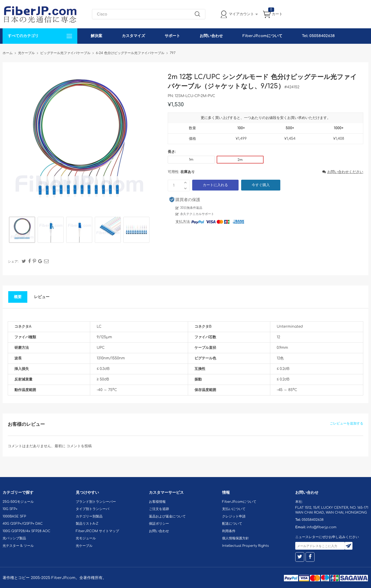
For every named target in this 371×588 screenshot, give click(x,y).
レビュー (42, 297)
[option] (22, 231)
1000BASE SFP (14, 516)
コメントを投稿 (79, 446)
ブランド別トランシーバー (96, 502)
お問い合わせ (211, 36)
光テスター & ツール (18, 546)
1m (191, 160)
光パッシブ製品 (14, 538)
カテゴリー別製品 (89, 516)
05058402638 (313, 520)
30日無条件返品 (191, 208)
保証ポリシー (159, 524)
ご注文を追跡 (159, 509)
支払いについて (234, 509)
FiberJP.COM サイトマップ (97, 531)
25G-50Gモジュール (18, 502)
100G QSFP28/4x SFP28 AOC (26, 531)
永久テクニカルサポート (197, 214)
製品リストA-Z (87, 524)
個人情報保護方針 (235, 538)
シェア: (13, 262)
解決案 (96, 36)
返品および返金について (167, 516)
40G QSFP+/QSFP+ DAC (23, 524)
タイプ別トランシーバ (92, 509)
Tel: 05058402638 (318, 36)
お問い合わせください (343, 172)
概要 (18, 297)
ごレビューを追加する (347, 423)
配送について (232, 524)
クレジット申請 (234, 516)
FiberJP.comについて (262, 36)
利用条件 (229, 531)
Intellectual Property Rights (245, 546)
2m (240, 160)
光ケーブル (84, 546)
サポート (172, 36)
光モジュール (86, 538)
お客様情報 (157, 502)
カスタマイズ (133, 36)
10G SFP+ (10, 509)
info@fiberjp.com (322, 527)
